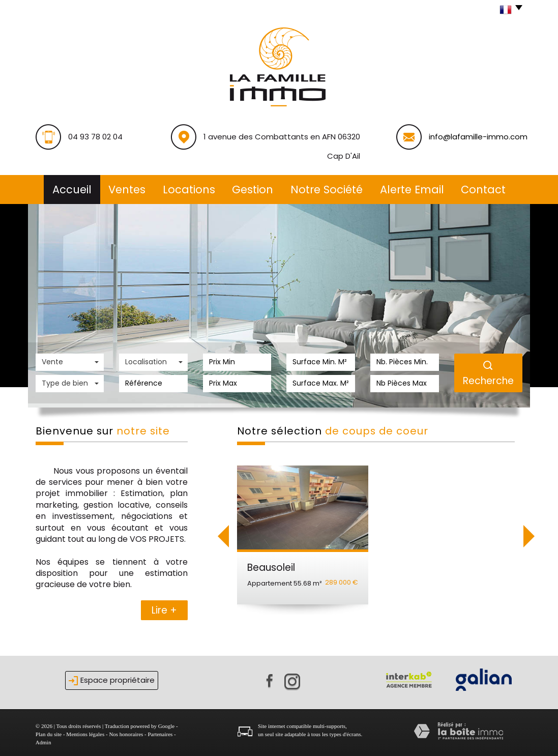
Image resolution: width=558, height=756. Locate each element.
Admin (43, 739)
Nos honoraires (126, 731)
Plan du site (49, 731)
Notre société (329, 188)
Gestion (253, 188)
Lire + (164, 607)
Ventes (122, 188)
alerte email (417, 188)
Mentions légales (85, 731)
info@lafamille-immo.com (478, 137)
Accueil (65, 188)
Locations (186, 188)
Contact (490, 188)
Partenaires (160, 731)
